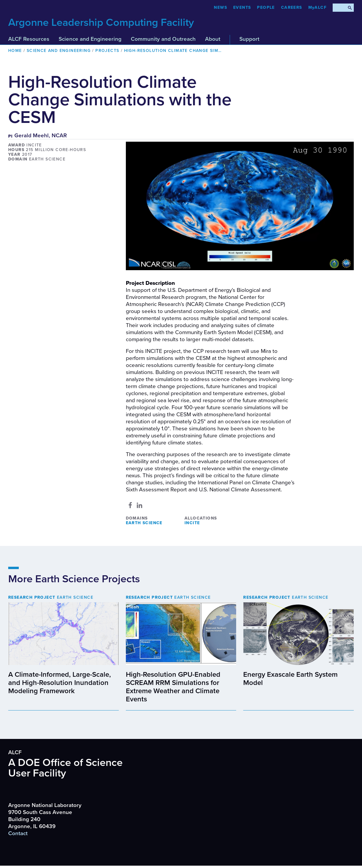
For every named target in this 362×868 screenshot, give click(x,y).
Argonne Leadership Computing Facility (101, 22)
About (213, 39)
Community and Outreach (163, 39)
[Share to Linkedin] (139, 505)
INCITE (192, 523)
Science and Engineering (90, 39)
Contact (18, 833)
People (266, 7)
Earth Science (144, 523)
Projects (107, 51)
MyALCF (317, 7)
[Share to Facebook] (130, 505)
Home (15, 51)
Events (242, 7)
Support (249, 39)
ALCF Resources (29, 39)
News (220, 7)
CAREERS (292, 7)
